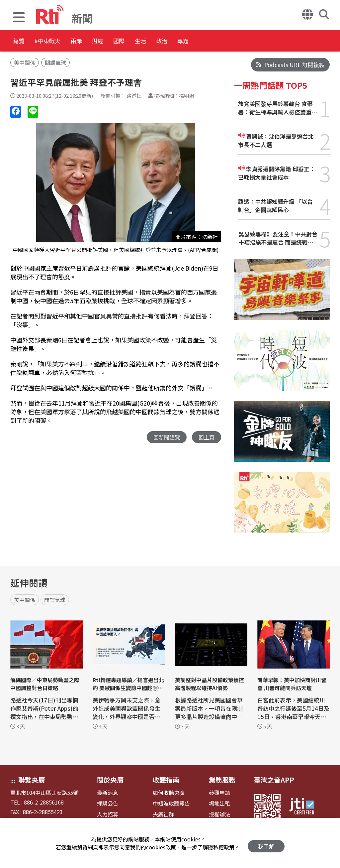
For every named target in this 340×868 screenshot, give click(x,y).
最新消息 (108, 793)
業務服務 (222, 780)
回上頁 (206, 437)
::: (13, 781)
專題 (246, 41)
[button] (19, 18)
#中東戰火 (58, 41)
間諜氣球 (55, 62)
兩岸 (97, 41)
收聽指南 (166, 780)
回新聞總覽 (165, 437)
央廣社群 (163, 814)
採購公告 (108, 803)
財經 (127, 41)
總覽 (20, 41)
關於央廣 (110, 780)
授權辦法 (219, 814)
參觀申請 (219, 793)
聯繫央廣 (32, 780)
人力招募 (108, 814)
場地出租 (219, 803)
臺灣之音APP (274, 780)
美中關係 (25, 62)
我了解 (266, 843)
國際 (157, 41)
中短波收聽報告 (171, 803)
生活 (187, 41)
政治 (216, 41)
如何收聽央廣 (169, 793)
